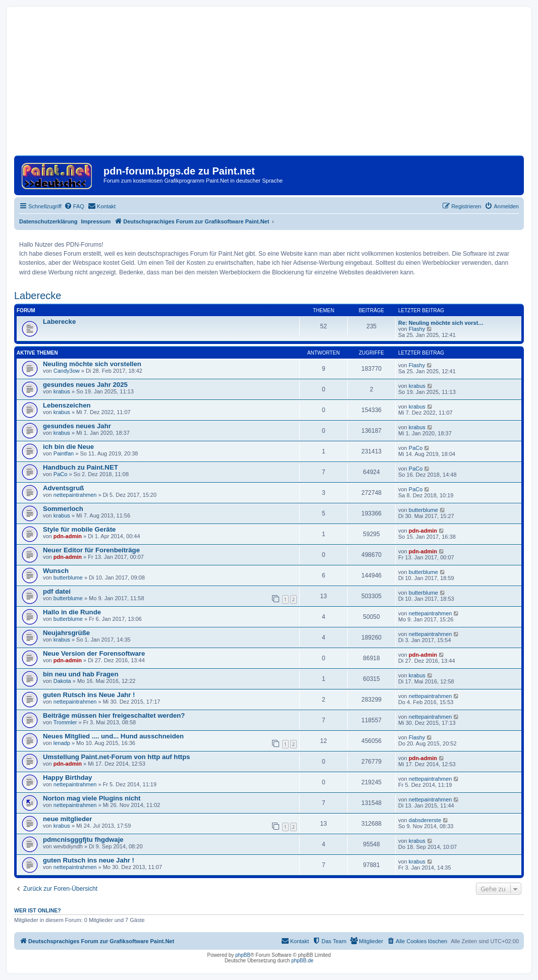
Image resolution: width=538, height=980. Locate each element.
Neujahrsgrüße (66, 633)
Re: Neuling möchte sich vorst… (441, 323)
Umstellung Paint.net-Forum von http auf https (117, 757)
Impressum (96, 221)
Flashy (417, 329)
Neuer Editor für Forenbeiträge (91, 550)
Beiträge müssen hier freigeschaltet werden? (114, 715)
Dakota (62, 681)
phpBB (243, 955)
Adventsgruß (63, 488)
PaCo (416, 448)
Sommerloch (63, 509)
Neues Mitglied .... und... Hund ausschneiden (113, 736)
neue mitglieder (67, 819)
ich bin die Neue (68, 447)
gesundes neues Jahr (77, 426)
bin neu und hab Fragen (80, 674)
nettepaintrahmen (75, 495)
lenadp (62, 743)
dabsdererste (425, 820)
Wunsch (56, 571)
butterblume (423, 510)
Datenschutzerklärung (48, 221)
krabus (62, 391)
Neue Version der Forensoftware (94, 653)
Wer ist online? (38, 910)
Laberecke (38, 296)
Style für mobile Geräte (79, 529)
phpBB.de (302, 961)
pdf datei (57, 591)
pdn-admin (68, 536)
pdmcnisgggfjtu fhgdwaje (83, 840)
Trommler (65, 722)
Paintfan (64, 453)
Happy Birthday (67, 777)
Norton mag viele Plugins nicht (92, 798)
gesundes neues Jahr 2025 (85, 385)
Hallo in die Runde (72, 612)
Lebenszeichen (67, 405)
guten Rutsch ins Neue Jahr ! (89, 695)
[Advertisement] (269, 85)
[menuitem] (74, 206)
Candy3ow (67, 371)
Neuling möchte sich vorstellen (92, 364)
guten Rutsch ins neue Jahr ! (89, 860)
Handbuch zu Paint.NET (80, 467)
